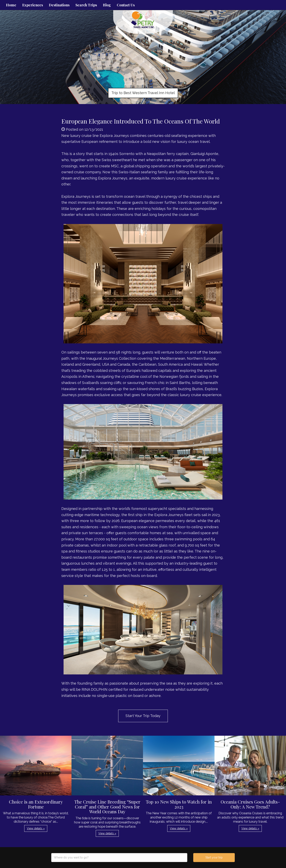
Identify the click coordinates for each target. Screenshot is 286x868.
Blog (107, 5)
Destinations (59, 5)
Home (11, 5)
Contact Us (126, 5)
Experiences (33, 5)
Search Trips (86, 5)
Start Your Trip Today (143, 716)
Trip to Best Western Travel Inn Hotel (143, 93)
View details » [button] (36, 828)
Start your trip (214, 857)
